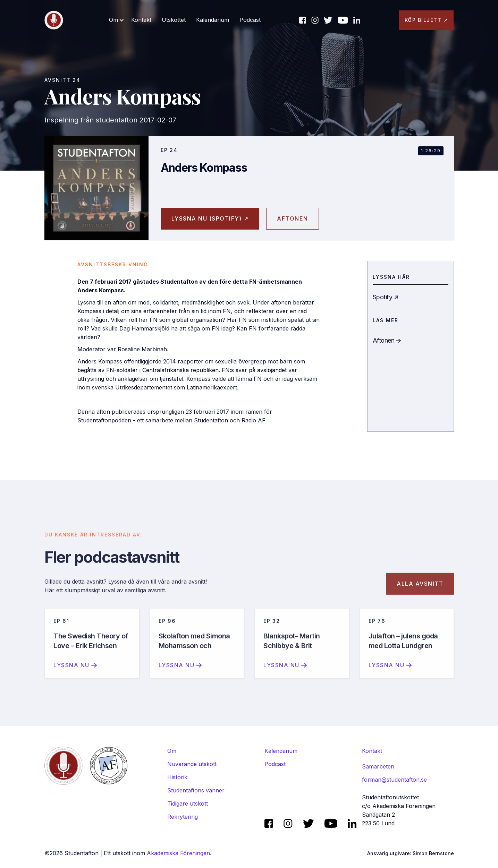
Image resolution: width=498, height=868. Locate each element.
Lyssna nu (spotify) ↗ (210, 218)
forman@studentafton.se (394, 780)
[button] (117, 20)
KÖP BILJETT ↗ (427, 20)
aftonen (293, 218)
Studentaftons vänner (196, 790)
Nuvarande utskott (192, 764)
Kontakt (141, 20)
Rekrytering (183, 817)
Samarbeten (378, 766)
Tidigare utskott (188, 803)
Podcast (250, 20)
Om (172, 751)
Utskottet (174, 20)
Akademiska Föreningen (178, 853)
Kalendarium (213, 20)
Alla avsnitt (420, 591)
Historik (177, 777)
